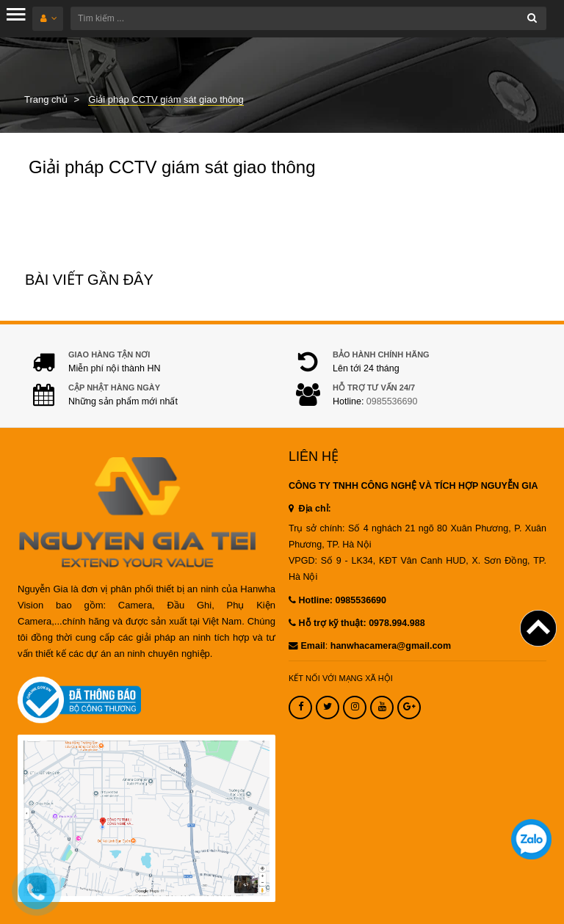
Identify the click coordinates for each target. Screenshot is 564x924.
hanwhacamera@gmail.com (391, 646)
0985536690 (392, 401)
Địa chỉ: (310, 509)
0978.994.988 (397, 623)
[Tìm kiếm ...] (308, 18)
